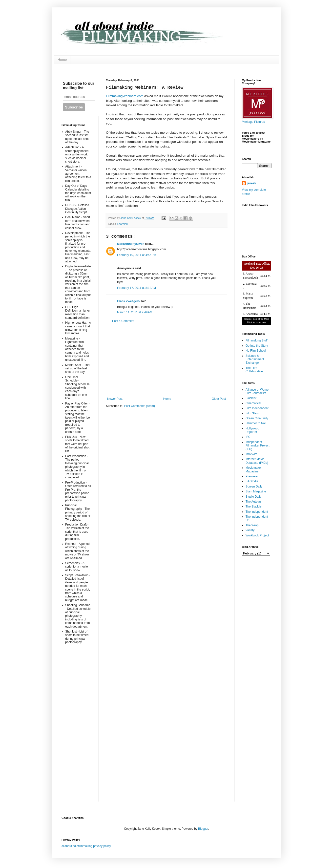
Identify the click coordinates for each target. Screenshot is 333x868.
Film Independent (257, 408)
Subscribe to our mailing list (78, 86)
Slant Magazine (256, 491)
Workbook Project (257, 535)
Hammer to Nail (256, 423)
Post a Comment (123, 321)
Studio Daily (253, 497)
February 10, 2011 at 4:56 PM (137, 255)
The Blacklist (254, 507)
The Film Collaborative (254, 370)
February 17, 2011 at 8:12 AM (136, 288)
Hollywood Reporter (252, 430)
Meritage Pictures (253, 122)
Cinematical (253, 403)
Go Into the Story (257, 346)
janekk (251, 183)
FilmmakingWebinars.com (125, 96)
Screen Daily (254, 487)
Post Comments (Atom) (139, 406)
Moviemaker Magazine (254, 469)
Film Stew (252, 413)
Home (62, 60)
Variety (250, 530)
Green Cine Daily (257, 418)
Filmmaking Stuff (257, 340)
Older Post (219, 399)
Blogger (203, 829)
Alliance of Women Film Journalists (258, 391)
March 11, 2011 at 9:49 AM (135, 312)
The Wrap (252, 525)
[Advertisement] (166, 360)
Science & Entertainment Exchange (255, 359)
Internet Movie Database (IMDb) (257, 461)
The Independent (257, 512)
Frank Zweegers (128, 301)
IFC (248, 437)
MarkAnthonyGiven (131, 244)
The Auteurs (254, 502)
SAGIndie (252, 481)
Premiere (252, 476)
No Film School (256, 351)
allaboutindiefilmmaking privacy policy (86, 846)
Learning (123, 224)
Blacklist (251, 398)
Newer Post (115, 399)
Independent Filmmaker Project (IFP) (258, 446)
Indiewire (251, 454)
